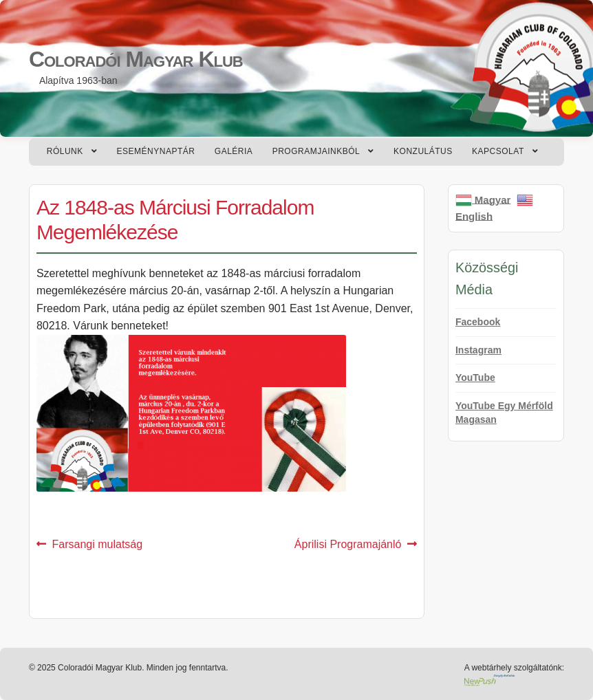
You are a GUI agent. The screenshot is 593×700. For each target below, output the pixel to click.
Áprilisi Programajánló (348, 545)
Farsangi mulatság (97, 545)
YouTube (475, 378)
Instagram (478, 350)
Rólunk (65, 151)
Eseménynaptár (156, 151)
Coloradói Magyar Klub (136, 59)
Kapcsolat (498, 151)
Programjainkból (316, 151)
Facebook (478, 322)
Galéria (234, 151)
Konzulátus (423, 151)
